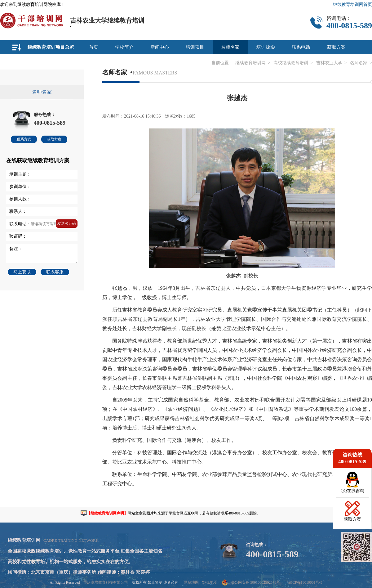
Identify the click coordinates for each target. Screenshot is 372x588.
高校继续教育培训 (291, 63)
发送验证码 (67, 223)
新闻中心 (160, 47)
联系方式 (24, 139)
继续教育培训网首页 (352, 4)
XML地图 (209, 582)
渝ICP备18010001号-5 (305, 582)
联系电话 (301, 47)
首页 (94, 47)
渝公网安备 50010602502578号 (251, 582)
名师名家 (230, 47)
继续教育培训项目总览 (51, 47)
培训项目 (195, 47)
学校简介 (124, 47)
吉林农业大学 (329, 63)
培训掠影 (266, 47)
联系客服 (55, 272)
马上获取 (22, 272)
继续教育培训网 (250, 63)
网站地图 (191, 582)
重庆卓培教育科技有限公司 (106, 582)
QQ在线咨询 (352, 491)
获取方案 (336, 47)
